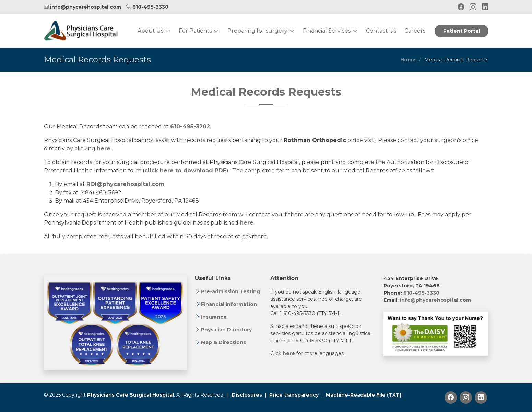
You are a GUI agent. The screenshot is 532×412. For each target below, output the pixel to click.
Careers (415, 31)
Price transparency (294, 395)
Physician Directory (226, 330)
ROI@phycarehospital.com (126, 184)
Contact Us (381, 31)
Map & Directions (223, 342)
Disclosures (247, 395)
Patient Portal (462, 31)
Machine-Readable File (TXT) (364, 395)
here (104, 148)
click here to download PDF (185, 170)
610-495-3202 (190, 127)
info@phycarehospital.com (86, 7)
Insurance (214, 317)
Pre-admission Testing (230, 291)
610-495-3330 (150, 7)
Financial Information (229, 304)
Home (408, 60)
